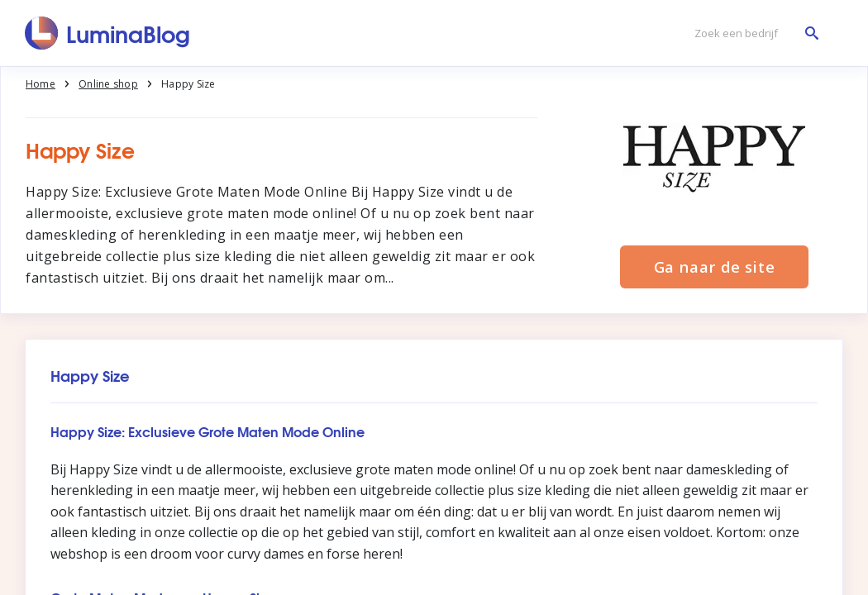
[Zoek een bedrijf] (752, 33)
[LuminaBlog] (108, 33)
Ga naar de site (715, 267)
